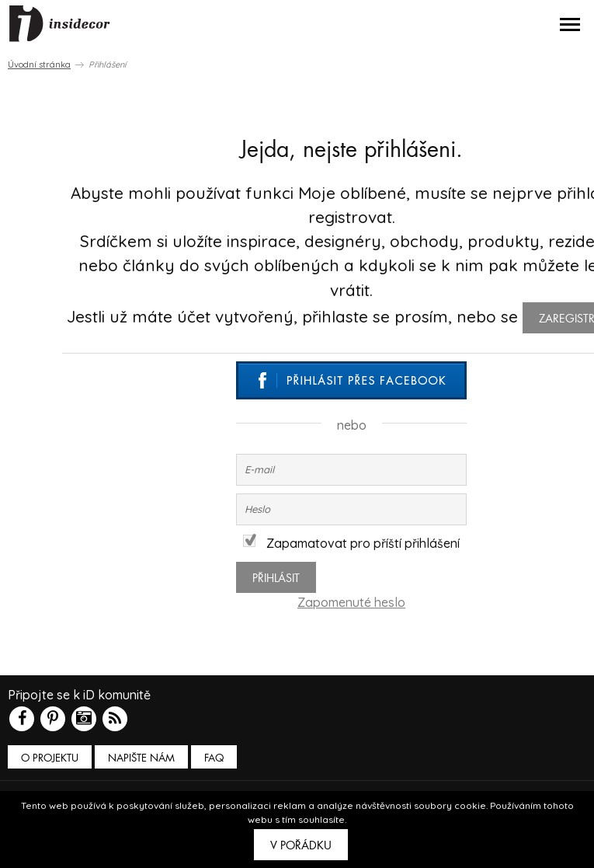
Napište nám (141, 758)
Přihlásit (276, 578)
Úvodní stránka (39, 64)
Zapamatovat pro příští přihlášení (351, 543)
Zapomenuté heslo (351, 602)
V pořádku (301, 845)
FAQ (214, 758)
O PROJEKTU (50, 758)
